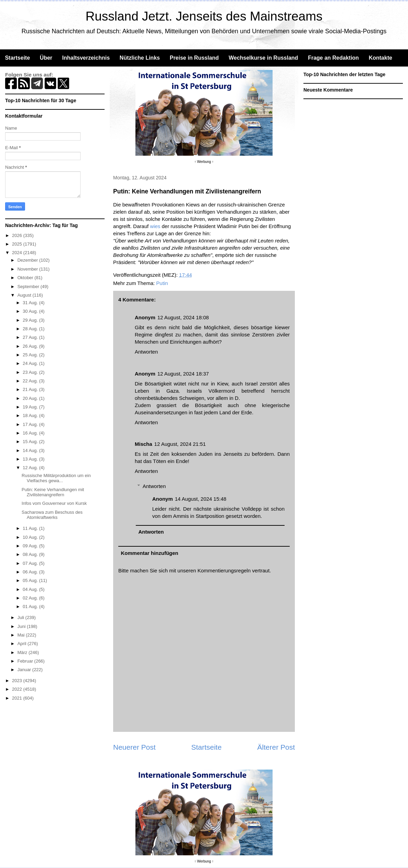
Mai (22, 635)
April (23, 644)
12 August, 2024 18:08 (183, 317)
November (28, 269)
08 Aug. (31, 554)
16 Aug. (31, 433)
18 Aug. (31, 415)
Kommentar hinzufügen (150, 553)
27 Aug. (31, 337)
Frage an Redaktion (333, 58)
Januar (25, 670)
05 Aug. (31, 580)
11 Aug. (31, 528)
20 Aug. (31, 398)
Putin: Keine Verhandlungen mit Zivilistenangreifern (53, 492)
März (23, 652)
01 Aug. (31, 607)
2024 (18, 253)
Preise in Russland (194, 58)
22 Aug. (31, 381)
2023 (18, 681)
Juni (22, 626)
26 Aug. (31, 346)
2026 (18, 235)
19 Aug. (31, 407)
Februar (26, 661)
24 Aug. (31, 363)
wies (155, 226)
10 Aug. (31, 537)
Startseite (17, 58)
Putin (162, 283)
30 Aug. (31, 311)
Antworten (146, 352)
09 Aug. (31, 546)
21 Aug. (31, 389)
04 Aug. (31, 589)
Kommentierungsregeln (224, 570)
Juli (21, 617)
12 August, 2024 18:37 (183, 374)
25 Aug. (31, 355)
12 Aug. (31, 468)
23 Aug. (31, 372)
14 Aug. (31, 450)
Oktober (26, 278)
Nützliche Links (140, 58)
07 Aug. (31, 563)
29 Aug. (31, 320)
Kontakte (380, 58)
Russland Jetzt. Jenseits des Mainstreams (204, 16)
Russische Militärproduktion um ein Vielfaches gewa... (56, 478)
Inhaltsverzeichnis (86, 58)
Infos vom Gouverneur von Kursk (54, 503)
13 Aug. (31, 459)
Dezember (28, 260)
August (25, 295)
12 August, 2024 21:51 (180, 444)
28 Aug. (31, 329)
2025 (18, 244)
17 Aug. (31, 424)
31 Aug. (31, 303)
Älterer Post (276, 747)
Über (46, 58)
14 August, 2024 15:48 (201, 499)
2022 (18, 689)
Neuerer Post (134, 747)
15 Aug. (31, 442)
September (29, 287)
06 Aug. (31, 572)
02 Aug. (31, 598)
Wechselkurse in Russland (263, 58)
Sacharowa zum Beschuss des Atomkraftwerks (52, 515)
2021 (18, 698)
